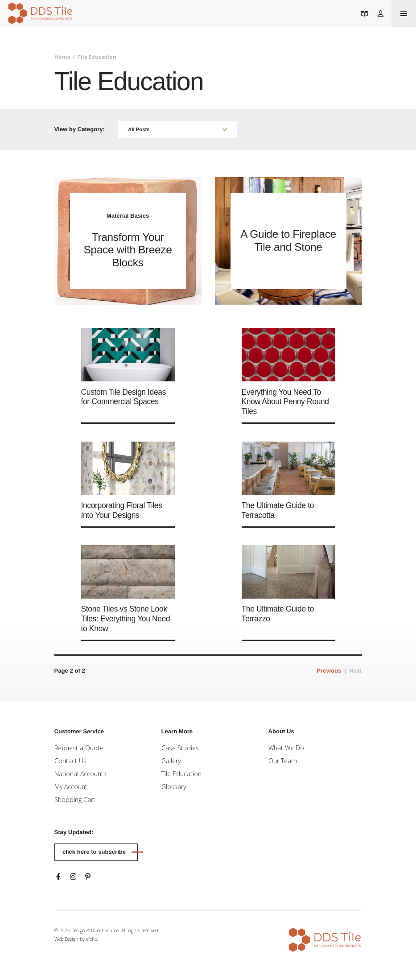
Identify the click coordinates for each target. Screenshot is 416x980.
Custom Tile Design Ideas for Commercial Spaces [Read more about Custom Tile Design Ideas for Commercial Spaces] (124, 397)
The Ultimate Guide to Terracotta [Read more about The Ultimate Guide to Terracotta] (278, 510)
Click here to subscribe (94, 852)
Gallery (171, 761)
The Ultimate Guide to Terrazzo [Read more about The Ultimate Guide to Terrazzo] (278, 614)
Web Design (66, 939)
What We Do (286, 748)
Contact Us (70, 761)
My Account (71, 787)
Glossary (174, 787)
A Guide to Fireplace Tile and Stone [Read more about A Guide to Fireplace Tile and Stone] (288, 240)
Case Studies (180, 748)
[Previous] (329, 671)
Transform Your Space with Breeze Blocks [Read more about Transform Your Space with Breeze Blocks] (128, 250)
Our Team (283, 761)
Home (62, 57)
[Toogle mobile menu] (404, 13)
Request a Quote (79, 748)
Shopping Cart (75, 800)
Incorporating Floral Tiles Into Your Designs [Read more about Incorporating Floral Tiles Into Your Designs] (122, 510)
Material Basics (128, 216)
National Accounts (80, 774)
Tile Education (181, 774)
